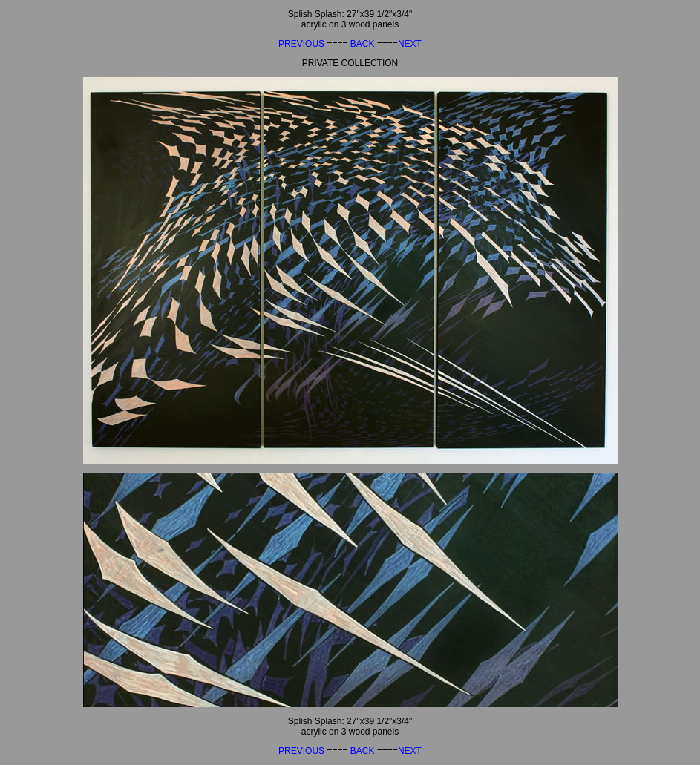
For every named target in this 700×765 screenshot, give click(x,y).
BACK (364, 44)
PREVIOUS (302, 44)
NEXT (410, 44)
